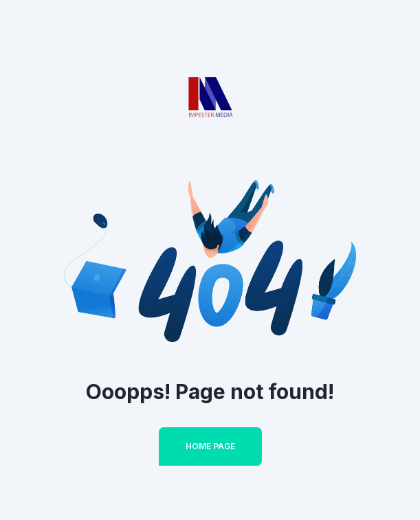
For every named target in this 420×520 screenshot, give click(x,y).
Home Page (210, 446)
